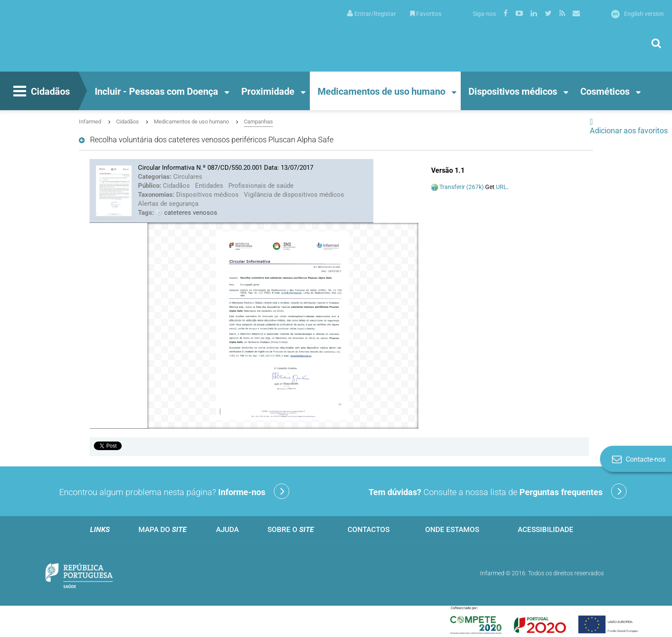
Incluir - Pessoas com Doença (156, 92)
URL (501, 187)
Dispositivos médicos (513, 92)
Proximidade (268, 92)
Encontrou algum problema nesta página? (174, 491)
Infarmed (90, 122)
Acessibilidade (546, 529)
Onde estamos (452, 529)
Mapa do (162, 529)
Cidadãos (40, 92)
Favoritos (426, 14)
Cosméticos (605, 92)
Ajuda (227, 529)
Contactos (369, 529)
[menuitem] (372, 13)
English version (637, 14)
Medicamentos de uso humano (381, 92)
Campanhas (258, 122)
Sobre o (291, 529)
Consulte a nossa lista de (498, 491)
